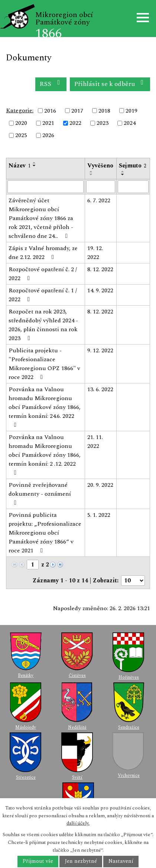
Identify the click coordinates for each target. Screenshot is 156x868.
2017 (77, 111)
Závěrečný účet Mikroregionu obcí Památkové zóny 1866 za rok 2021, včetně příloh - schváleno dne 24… (41, 218)
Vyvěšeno (100, 166)
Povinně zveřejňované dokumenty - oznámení (40, 493)
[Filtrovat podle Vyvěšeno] (101, 187)
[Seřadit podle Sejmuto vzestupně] (123, 172)
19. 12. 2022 (95, 253)
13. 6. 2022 (100, 389)
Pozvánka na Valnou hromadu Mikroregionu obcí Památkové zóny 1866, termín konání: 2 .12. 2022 (45, 454)
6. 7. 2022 (99, 200)
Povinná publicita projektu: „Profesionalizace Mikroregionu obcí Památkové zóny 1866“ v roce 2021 (45, 533)
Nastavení (121, 862)
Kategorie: (20, 110)
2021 (48, 123)
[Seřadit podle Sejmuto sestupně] (123, 174)
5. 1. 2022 (99, 515)
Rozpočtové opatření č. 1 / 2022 (43, 295)
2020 (21, 123)
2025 (21, 136)
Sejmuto (133, 166)
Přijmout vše (38, 862)
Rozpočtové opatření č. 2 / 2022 (43, 274)
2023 (103, 123)
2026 (48, 136)
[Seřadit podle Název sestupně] (35, 166)
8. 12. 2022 (100, 269)
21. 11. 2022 (95, 442)
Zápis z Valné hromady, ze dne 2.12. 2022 (43, 253)
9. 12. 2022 (100, 350)
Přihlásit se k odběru (110, 84)
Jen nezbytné (81, 862)
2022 (75, 123)
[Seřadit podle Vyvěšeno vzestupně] (91, 172)
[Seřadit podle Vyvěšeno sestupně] (91, 174)
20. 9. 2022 (100, 485)
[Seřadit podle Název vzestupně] (35, 163)
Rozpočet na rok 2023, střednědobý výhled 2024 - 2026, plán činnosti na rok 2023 (43, 325)
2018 (104, 111)
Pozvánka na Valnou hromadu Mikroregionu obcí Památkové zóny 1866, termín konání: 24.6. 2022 (45, 406)
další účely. (78, 823)
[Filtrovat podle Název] (45, 187)
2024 (130, 123)
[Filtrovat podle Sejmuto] (133, 187)
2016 (50, 111)
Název (19, 166)
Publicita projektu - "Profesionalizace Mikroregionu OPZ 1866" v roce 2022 (44, 364)
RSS (51, 84)
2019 (131, 111)
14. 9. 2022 (100, 290)
